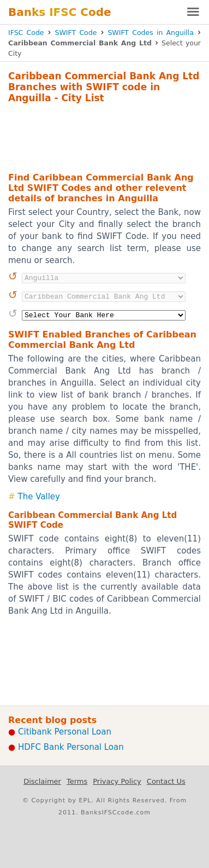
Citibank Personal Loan (65, 732)
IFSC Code (26, 33)
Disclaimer (42, 781)
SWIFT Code (76, 33)
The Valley (39, 497)
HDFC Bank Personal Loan (71, 747)
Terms (77, 781)
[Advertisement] (104, 136)
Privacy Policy (117, 781)
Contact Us (166, 781)
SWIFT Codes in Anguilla (151, 33)
